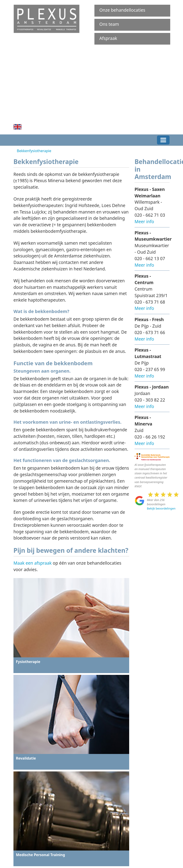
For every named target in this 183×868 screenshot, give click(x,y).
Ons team (109, 24)
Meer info (144, 221)
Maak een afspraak (33, 563)
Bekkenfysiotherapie (34, 151)
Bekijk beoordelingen (161, 508)
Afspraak (108, 38)
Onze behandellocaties (122, 10)
